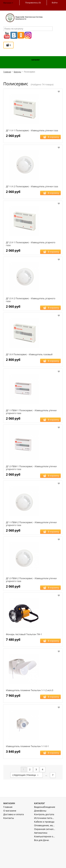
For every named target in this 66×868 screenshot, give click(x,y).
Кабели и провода (44, 846)
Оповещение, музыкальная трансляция (45, 849)
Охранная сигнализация (45, 853)
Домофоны (40, 835)
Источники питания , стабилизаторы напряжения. (45, 842)
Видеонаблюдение (45, 831)
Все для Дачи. (42, 864)
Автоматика (41, 857)
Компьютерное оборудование (45, 860)
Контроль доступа (44, 838)
